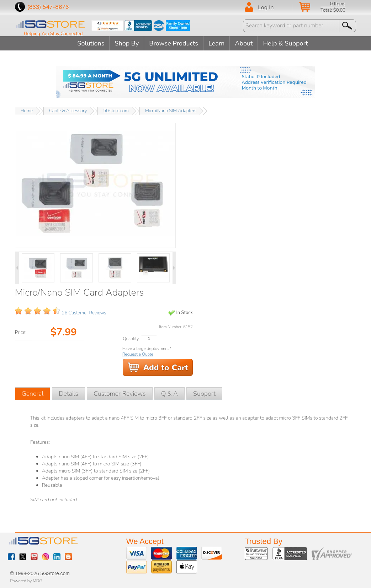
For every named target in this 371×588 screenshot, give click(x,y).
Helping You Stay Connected (53, 34)
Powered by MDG (26, 581)
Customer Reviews (120, 394)
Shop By (127, 43)
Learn (216, 43)
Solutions (91, 43)
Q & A (169, 394)
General (33, 394)
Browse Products (174, 43)
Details (68, 394)
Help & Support (285, 43)
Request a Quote (138, 354)
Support (204, 394)
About (244, 43)
